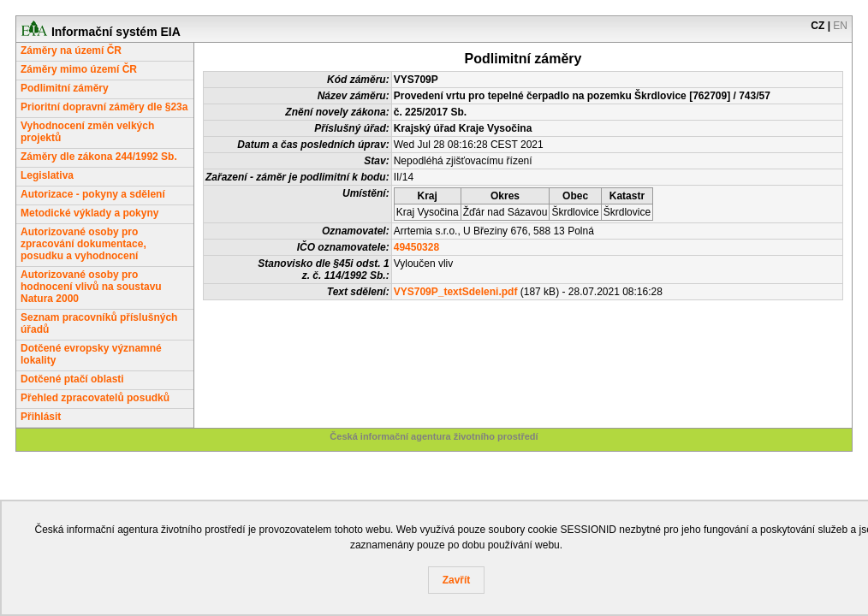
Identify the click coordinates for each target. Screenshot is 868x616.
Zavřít (457, 580)
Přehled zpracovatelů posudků (95, 398)
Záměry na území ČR (71, 50)
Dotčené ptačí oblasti (72, 379)
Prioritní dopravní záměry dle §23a (104, 107)
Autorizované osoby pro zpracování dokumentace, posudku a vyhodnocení (83, 244)
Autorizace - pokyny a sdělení (93, 194)
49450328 (416, 247)
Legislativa (47, 175)
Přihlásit (41, 417)
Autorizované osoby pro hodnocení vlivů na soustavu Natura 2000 (91, 287)
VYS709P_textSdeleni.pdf (456, 292)
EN (840, 26)
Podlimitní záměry (65, 88)
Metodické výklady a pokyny (89, 213)
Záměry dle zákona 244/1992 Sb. (99, 157)
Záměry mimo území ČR (79, 69)
